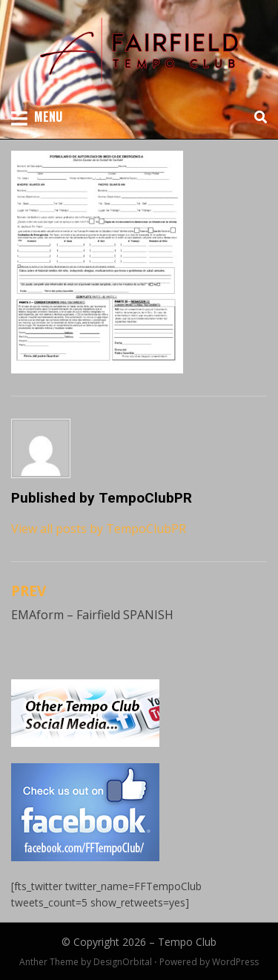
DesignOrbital (123, 962)
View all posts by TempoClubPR (99, 529)
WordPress (235, 962)
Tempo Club (187, 942)
